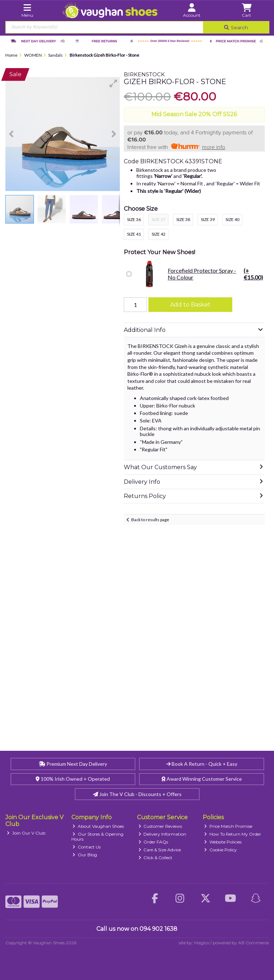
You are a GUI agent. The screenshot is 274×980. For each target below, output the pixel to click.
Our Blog (85, 855)
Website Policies (223, 842)
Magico (202, 943)
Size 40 (232, 219)
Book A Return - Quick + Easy (202, 764)
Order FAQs (153, 842)
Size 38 (183, 219)
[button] (113, 83)
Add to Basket (190, 305)
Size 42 (159, 234)
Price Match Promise (228, 826)
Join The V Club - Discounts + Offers (137, 794)
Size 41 (134, 234)
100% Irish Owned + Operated (73, 779)
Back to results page (150, 520)
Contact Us (87, 847)
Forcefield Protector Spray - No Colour (199, 274)
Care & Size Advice (160, 850)
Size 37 (159, 219)
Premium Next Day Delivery (73, 764)
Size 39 (208, 219)
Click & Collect (156, 858)
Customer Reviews (160, 826)
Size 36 (134, 219)
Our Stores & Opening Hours (98, 837)
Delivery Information (163, 834)
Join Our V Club (26, 833)
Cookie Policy (220, 850)
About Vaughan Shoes (98, 826)
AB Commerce (253, 943)
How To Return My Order (233, 834)
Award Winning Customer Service (202, 779)
